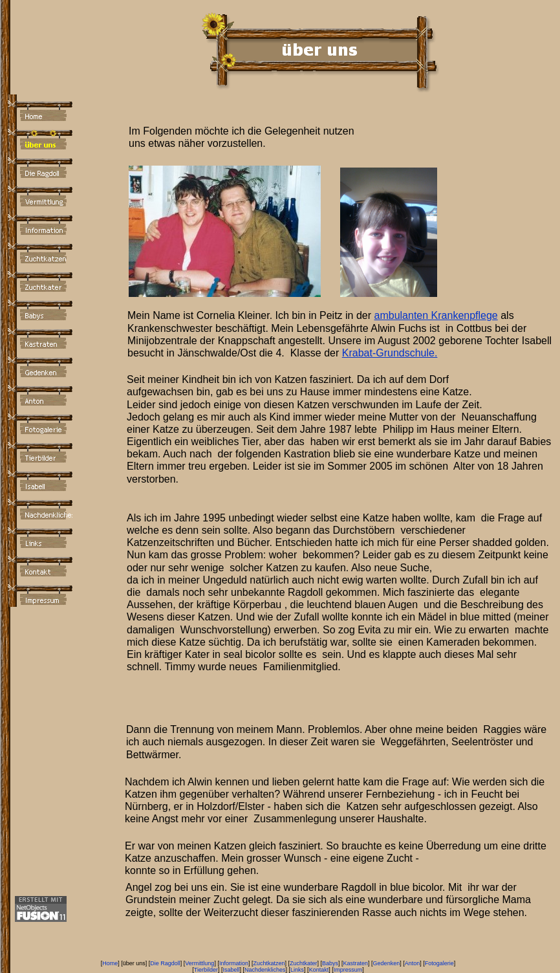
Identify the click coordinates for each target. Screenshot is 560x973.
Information (234, 963)
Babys (330, 963)
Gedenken (387, 963)
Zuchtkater (304, 963)
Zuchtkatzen (269, 963)
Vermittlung (199, 963)
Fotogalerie (439, 963)
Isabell (232, 970)
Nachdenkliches (265, 970)
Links (297, 970)
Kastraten (356, 963)
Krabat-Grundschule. (390, 353)
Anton (413, 963)
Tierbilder (206, 970)
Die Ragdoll (165, 963)
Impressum (348, 970)
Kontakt (319, 970)
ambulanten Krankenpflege (436, 315)
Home (110, 963)
